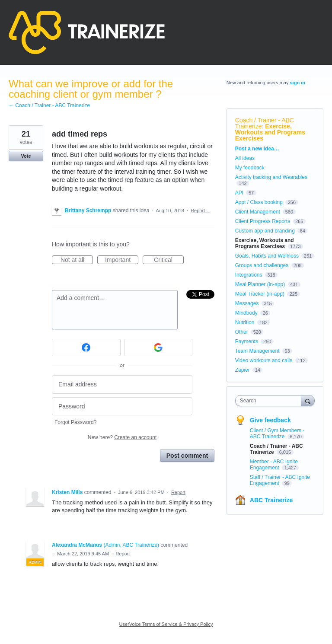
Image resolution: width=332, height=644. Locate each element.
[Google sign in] (158, 348)
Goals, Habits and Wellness (267, 256)
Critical (169, 260)
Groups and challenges (262, 265)
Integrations (249, 275)
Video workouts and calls (264, 360)
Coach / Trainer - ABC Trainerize (265, 123)
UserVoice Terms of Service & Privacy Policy (166, 624)
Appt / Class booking (259, 202)
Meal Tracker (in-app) (260, 294)
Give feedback (270, 420)
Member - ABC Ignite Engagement (274, 465)
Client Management (258, 212)
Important (122, 260)
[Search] (308, 400)
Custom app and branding (265, 231)
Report (178, 492)
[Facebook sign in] (86, 348)
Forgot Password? (75, 422)
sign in (298, 83)
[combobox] (270, 401)
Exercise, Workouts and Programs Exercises (270, 132)
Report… (200, 210)
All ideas (245, 158)
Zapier (243, 370)
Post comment (187, 456)
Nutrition (245, 322)
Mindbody (246, 313)
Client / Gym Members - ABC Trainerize (277, 434)
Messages (247, 303)
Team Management (257, 351)
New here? (122, 437)
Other (242, 332)
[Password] (122, 406)
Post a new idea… (257, 149)
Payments (247, 341)
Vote (26, 156)
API (239, 193)
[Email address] (122, 384)
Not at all (77, 260)
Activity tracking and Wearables (271, 177)
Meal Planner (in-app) (260, 284)
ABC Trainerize (271, 500)
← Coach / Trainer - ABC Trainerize (49, 105)
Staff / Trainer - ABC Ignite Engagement (280, 480)
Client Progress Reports (263, 221)
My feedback (250, 168)
